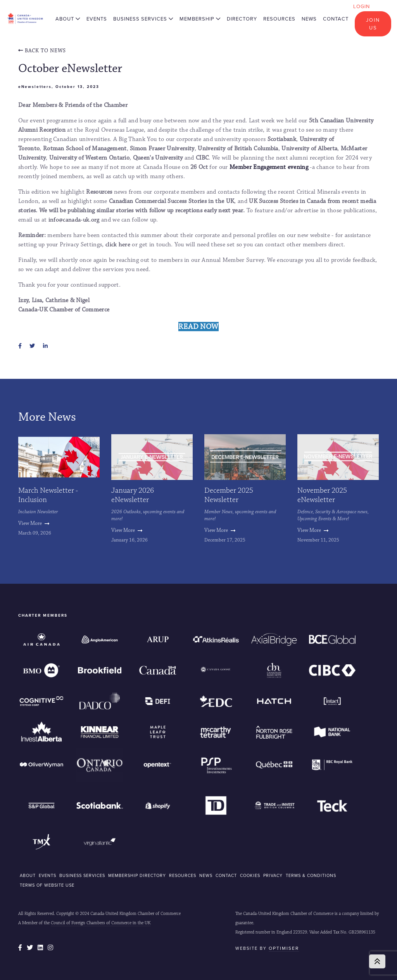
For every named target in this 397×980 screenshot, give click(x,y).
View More (34, 523)
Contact (336, 19)
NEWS (206, 875)
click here (118, 245)
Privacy (273, 875)
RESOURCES (183, 875)
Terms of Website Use (47, 885)
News (309, 19)
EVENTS (47, 875)
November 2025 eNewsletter (322, 495)
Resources (279, 19)
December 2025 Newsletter (229, 495)
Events (97, 19)
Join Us (373, 24)
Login (362, 6)
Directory (242, 19)
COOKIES (250, 875)
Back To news (42, 51)
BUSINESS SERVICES (82, 875)
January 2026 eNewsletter (133, 495)
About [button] (68, 19)
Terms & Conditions (311, 875)
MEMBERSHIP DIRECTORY (137, 875)
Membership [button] (200, 19)
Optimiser (284, 948)
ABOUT (28, 875)
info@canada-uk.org (74, 220)
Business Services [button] (143, 19)
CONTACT (226, 875)
